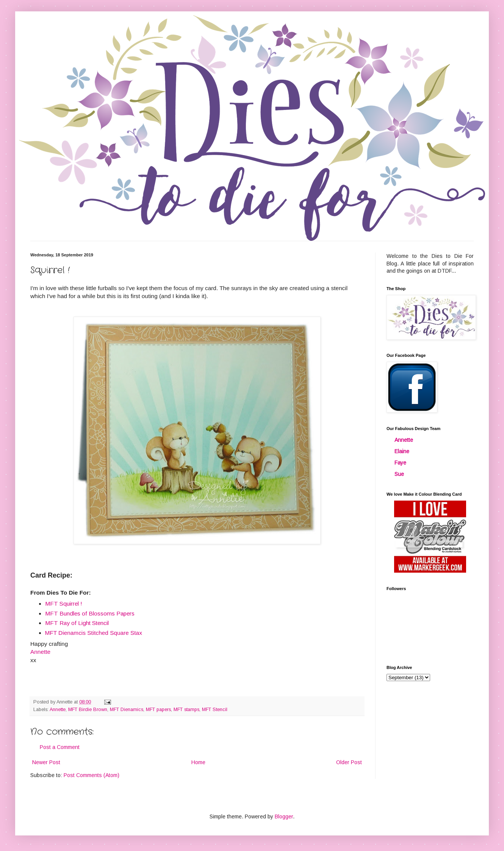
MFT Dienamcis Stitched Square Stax (94, 633)
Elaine (402, 451)
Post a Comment (60, 747)
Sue (399, 474)
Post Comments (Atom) (92, 775)
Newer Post (46, 762)
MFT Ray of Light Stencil (77, 623)
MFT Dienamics (127, 710)
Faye (400, 463)
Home (198, 762)
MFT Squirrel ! (64, 604)
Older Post (349, 762)
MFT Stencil (215, 710)
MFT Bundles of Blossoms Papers (90, 613)
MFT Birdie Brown (88, 710)
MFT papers (158, 710)
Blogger (284, 816)
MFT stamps (186, 710)
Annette (58, 710)
